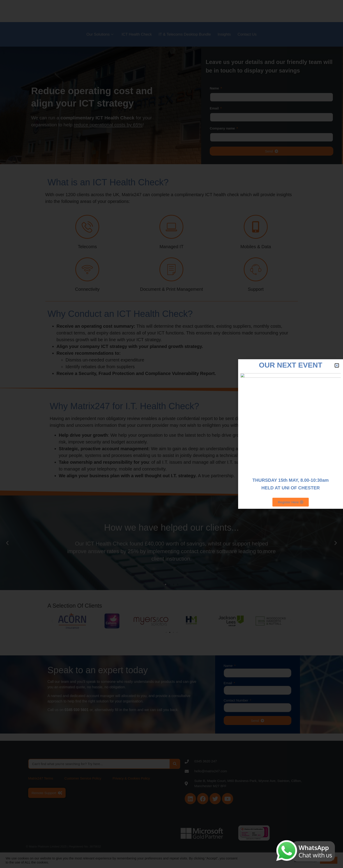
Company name (223, 128)
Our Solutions (100, 34)
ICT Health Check (137, 34)
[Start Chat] (336, 434)
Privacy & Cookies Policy (131, 778)
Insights (224, 34)
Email (215, 108)
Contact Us (247, 34)
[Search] (175, 764)
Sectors (213, 10)
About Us (191, 10)
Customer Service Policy (83, 778)
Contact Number (236, 700)
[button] (7, 543)
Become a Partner (242, 10)
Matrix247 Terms (41, 778)
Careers (271, 10)
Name (215, 88)
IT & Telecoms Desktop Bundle (185, 34)
